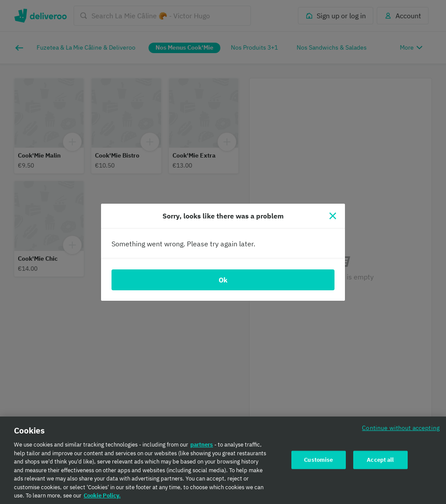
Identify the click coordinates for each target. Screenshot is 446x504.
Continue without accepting (401, 431)
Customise (318, 462)
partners (202, 448)
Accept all (380, 462)
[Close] (333, 216)
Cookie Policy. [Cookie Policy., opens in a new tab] (102, 499)
